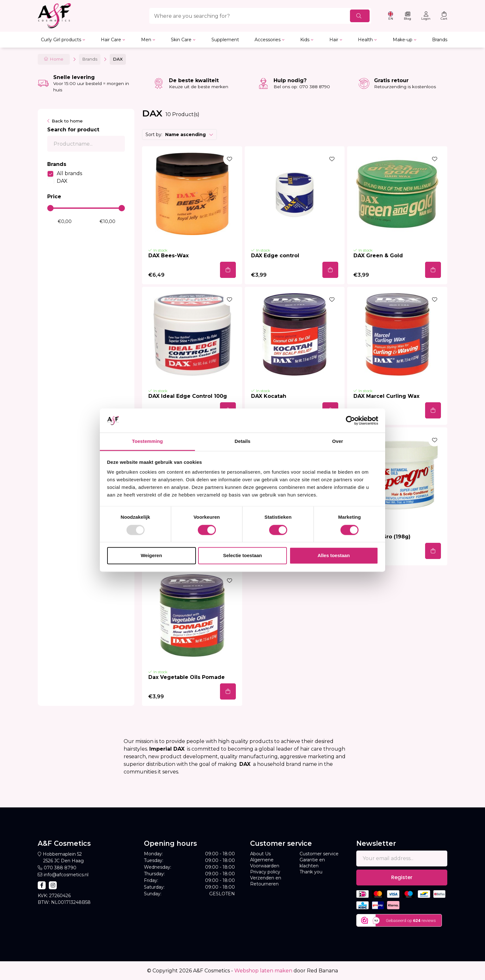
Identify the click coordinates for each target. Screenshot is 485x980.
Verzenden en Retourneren (266, 881)
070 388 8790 (60, 868)
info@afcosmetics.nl (66, 875)
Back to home (67, 121)
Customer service (319, 854)
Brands (440, 40)
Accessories (268, 40)
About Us (260, 854)
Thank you (311, 872)
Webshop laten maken (263, 971)
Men (146, 40)
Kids (305, 40)
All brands (69, 173)
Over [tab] (338, 441)
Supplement (225, 40)
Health (365, 40)
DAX (62, 181)
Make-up (403, 40)
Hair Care (111, 40)
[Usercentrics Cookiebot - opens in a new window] (350, 420)
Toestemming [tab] (147, 441)
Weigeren (151, 556)
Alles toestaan (334, 556)
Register (402, 877)
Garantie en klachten (312, 863)
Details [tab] (242, 441)
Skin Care (181, 40)
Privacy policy (265, 872)
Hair (334, 40)
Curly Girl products (61, 40)
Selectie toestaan (243, 556)
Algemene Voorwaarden (265, 863)
